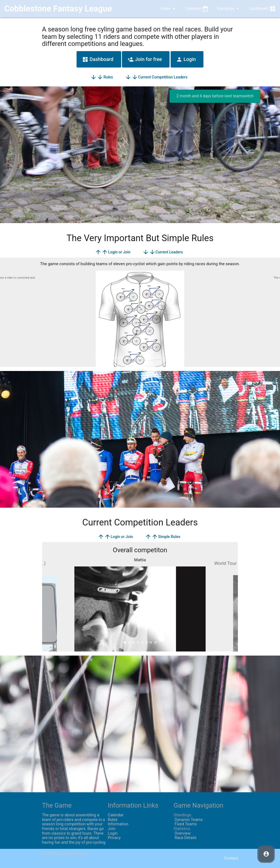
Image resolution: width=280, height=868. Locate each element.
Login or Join (113, 252)
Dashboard (262, 9)
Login (186, 59)
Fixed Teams (185, 824)
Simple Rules (163, 537)
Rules (165, 9)
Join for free (145, 59)
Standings (229, 9)
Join (112, 829)
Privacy (114, 838)
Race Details (185, 838)
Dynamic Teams (188, 820)
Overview (182, 833)
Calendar (197, 9)
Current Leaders (163, 252)
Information (118, 824)
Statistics (182, 829)
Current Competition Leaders (156, 77)
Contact (231, 858)
